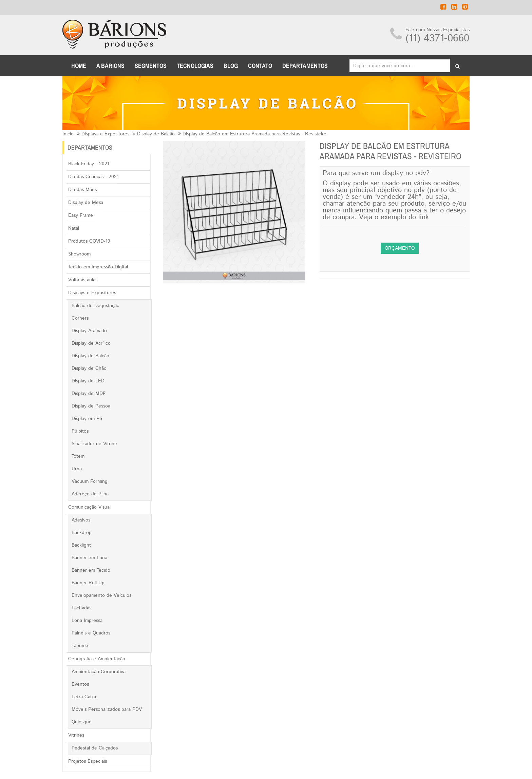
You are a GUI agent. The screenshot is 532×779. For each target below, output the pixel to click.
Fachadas (81, 608)
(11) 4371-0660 (437, 39)
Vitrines (76, 735)
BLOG (231, 66)
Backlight (81, 545)
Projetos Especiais (88, 761)
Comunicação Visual (89, 507)
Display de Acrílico (91, 343)
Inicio (68, 134)
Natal (74, 228)
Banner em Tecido (91, 570)
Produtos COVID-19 (89, 241)
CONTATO (260, 66)
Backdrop (82, 533)
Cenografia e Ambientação (97, 659)
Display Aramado (89, 331)
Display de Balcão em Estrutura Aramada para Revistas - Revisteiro (254, 134)
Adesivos (81, 520)
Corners (80, 318)
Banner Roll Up (88, 583)
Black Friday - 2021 (89, 164)
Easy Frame (81, 215)
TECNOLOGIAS (195, 66)
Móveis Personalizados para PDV (107, 709)
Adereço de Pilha (90, 494)
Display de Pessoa (91, 406)
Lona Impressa (87, 621)
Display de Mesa (86, 203)
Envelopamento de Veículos (101, 595)
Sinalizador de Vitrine (94, 444)
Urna (77, 469)
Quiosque (82, 722)
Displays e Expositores (105, 134)
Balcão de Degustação (96, 306)
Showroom (79, 254)
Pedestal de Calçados (95, 748)
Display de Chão (89, 368)
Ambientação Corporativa (99, 672)
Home (79, 66)
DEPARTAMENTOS (305, 66)
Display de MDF (89, 394)
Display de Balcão (156, 134)
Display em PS (87, 419)
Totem (78, 456)
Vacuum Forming (90, 481)
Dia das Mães (82, 190)
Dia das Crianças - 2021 (93, 177)
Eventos (80, 684)
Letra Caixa (84, 697)
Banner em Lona (89, 558)
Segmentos (151, 66)
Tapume (80, 646)
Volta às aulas (83, 280)
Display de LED (88, 381)
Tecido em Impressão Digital (98, 267)
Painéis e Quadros (91, 633)
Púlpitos (80, 431)
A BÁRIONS (110, 66)
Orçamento (400, 248)
